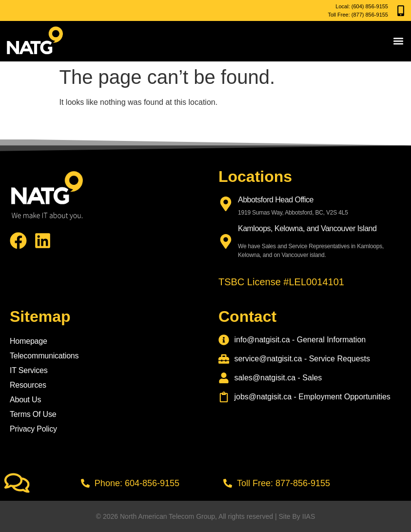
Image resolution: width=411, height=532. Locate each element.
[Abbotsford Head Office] (226, 204)
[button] (398, 41)
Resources (28, 385)
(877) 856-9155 (370, 15)
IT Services (29, 370)
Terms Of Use (33, 414)
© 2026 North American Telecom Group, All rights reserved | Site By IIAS (205, 516)
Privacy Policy (33, 429)
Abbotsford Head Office (276, 200)
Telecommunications (44, 356)
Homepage (29, 341)
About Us (25, 400)
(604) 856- (364, 6)
